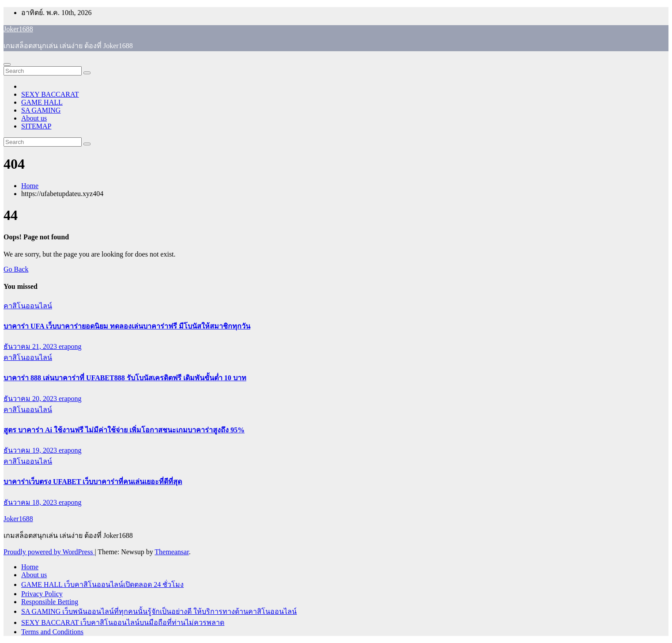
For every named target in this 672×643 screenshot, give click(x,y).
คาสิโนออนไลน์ (28, 306)
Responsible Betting (50, 602)
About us (34, 118)
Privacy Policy (42, 594)
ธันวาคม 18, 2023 (31, 502)
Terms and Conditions (52, 632)
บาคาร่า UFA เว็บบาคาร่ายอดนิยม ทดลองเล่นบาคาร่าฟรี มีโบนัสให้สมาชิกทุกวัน (127, 326)
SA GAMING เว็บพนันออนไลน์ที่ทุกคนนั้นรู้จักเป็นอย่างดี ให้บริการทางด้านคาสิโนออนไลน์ (159, 611)
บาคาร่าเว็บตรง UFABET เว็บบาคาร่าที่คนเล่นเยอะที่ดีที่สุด (93, 482)
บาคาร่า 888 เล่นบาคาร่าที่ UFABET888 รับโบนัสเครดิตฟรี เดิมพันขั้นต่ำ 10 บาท (125, 378)
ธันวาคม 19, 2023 (31, 450)
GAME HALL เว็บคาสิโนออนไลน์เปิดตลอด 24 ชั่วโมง (102, 584)
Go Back (16, 269)
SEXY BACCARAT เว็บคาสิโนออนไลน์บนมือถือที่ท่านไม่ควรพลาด (123, 622)
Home (30, 186)
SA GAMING (41, 110)
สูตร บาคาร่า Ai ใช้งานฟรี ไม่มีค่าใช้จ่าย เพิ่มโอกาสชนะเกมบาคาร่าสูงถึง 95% (124, 430)
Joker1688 (18, 29)
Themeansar (172, 552)
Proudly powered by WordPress (49, 552)
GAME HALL (42, 102)
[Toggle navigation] (7, 64)
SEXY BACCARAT (50, 94)
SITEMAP (36, 126)
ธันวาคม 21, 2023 (31, 346)
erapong (70, 346)
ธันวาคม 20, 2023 (31, 399)
